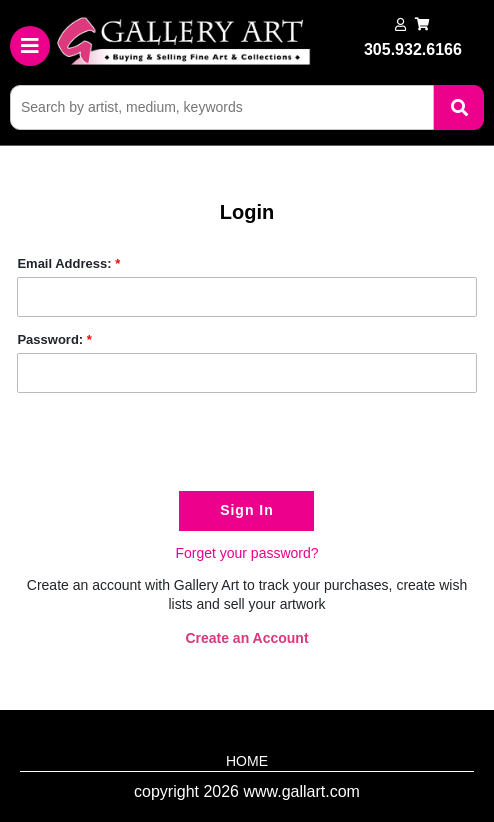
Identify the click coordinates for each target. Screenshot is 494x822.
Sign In (247, 510)
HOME (247, 761)
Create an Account (246, 638)
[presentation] (169, 447)
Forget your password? (246, 553)
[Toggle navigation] (30, 46)
